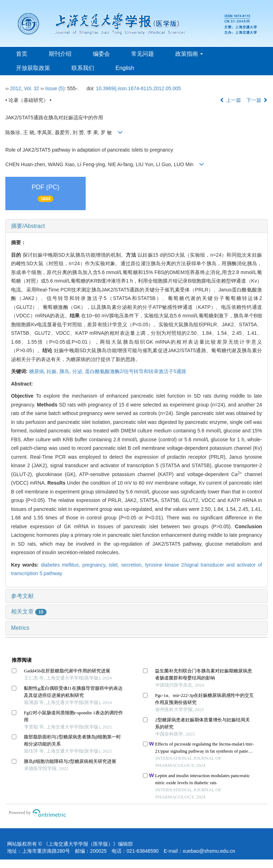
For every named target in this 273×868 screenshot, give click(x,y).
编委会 (101, 54)
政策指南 (189, 54)
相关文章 (29, 612)
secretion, (133, 565)
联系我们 (83, 68)
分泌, (79, 371)
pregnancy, (96, 565)
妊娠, (53, 371)
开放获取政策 (33, 68)
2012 (15, 88)
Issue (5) (55, 88)
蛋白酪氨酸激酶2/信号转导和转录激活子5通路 (136, 371)
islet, (115, 565)
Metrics (20, 628)
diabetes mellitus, (62, 565)
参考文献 (22, 596)
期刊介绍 (60, 54)
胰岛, (66, 371)
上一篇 (230, 100)
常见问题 (143, 54)
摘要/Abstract (28, 226)
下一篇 (257, 100)
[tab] (136, 226)
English (125, 68)
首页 (22, 54)
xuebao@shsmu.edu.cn (209, 851)
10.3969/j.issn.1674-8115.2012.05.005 (138, 88)
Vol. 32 (31, 88)
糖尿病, (38, 371)
